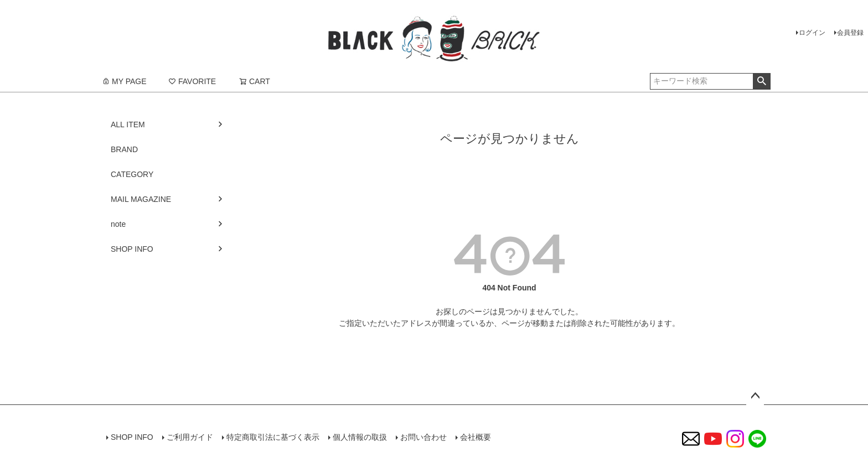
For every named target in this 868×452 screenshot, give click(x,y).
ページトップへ (755, 396)
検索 (761, 81)
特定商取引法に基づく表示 (273, 437)
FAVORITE (192, 81)
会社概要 (476, 437)
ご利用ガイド (190, 437)
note (118, 224)
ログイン (812, 33)
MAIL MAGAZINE (141, 199)
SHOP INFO (132, 249)
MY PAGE (124, 81)
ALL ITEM (128, 124)
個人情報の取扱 (360, 437)
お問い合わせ (423, 437)
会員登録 (850, 33)
